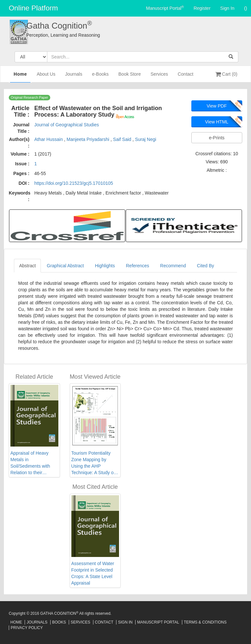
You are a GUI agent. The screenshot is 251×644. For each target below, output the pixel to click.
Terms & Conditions (205, 622)
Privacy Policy (27, 628)
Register (202, 8)
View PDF (217, 106)
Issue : (22, 164)
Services (159, 77)
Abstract (27, 266)
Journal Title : (21, 128)
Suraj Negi (145, 139)
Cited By (205, 266)
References (137, 266)
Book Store (130, 77)
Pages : (21, 173)
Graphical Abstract (65, 266)
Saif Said (123, 139)
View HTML (217, 122)
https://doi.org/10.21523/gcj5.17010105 (74, 183)
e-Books (100, 77)
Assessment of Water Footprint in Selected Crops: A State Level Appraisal (93, 573)
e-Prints (217, 138)
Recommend (173, 266)
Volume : (20, 154)
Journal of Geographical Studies (67, 125)
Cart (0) (226, 74)
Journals (74, 77)
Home (20, 76)
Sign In (227, 8)
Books (59, 622)
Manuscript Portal (165, 8)
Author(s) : (19, 143)
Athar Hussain (49, 139)
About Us (46, 77)
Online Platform (33, 8)
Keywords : (20, 196)
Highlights (105, 266)
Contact (185, 77)
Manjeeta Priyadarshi (88, 139)
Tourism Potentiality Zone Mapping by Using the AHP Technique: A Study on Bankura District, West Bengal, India (94, 463)
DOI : (24, 183)
